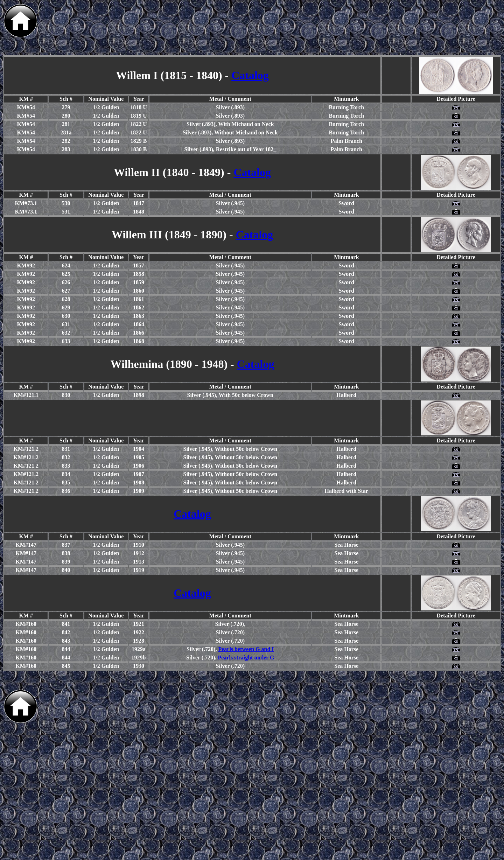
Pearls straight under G (246, 658)
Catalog (250, 75)
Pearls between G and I (246, 649)
